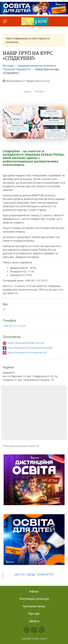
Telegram (42, 630)
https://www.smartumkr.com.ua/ (26, 343)
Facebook (27, 630)
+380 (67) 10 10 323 (14, 326)
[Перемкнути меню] (5, 21)
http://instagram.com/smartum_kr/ (27, 353)
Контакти (39, 89)
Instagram (34, 630)
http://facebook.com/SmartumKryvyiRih (30, 348)
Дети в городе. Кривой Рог (34, 574)
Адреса (28, 89)
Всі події (8, 66)
